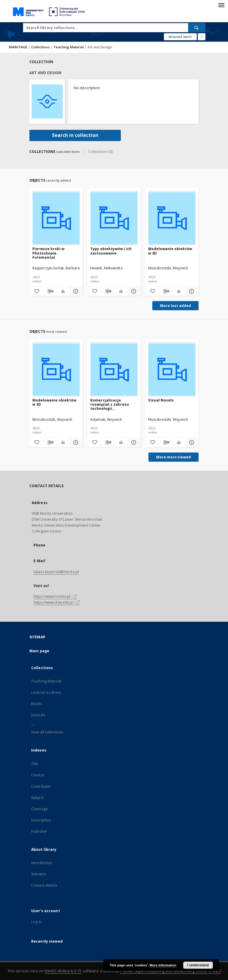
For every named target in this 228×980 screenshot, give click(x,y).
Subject (37, 798)
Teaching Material (69, 47)
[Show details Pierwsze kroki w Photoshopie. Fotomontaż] (75, 291)
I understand (198, 965)
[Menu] (221, 5)
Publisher (39, 831)
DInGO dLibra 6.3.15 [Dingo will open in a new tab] (63, 971)
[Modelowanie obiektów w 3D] (172, 218)
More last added (175, 306)
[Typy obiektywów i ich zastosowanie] (114, 218)
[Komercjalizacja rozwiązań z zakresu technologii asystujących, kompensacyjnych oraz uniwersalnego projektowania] (114, 370)
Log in (36, 922)
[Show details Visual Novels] (191, 442)
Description (41, 820)
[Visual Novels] (172, 370)
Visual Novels (161, 400)
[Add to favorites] (36, 291)
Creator (38, 775)
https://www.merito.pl (55, 596)
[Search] (197, 28)
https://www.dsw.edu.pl (57, 602)
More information (163, 965)
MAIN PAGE (18, 47)
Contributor (41, 786)
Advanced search (180, 37)
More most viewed (174, 457)
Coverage (39, 809)
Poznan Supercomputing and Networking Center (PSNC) (170, 971)
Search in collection (75, 135)
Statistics (39, 874)
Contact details (44, 885)
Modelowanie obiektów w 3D (170, 251)
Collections (41, 47)
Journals (38, 715)
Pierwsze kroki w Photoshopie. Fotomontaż (48, 253)
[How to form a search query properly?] (202, 37)
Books (37, 704)
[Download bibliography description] (50, 291)
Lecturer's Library (46, 692)
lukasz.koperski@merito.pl (56, 572)
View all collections (47, 732)
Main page (39, 651)
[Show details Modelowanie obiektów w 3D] (191, 291)
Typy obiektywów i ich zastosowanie (111, 251)
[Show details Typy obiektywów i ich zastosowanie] (133, 291)
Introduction (42, 863)
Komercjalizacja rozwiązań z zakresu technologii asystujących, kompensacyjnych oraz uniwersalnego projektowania (112, 404)
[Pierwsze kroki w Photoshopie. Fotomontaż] (56, 218)
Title (35, 764)
